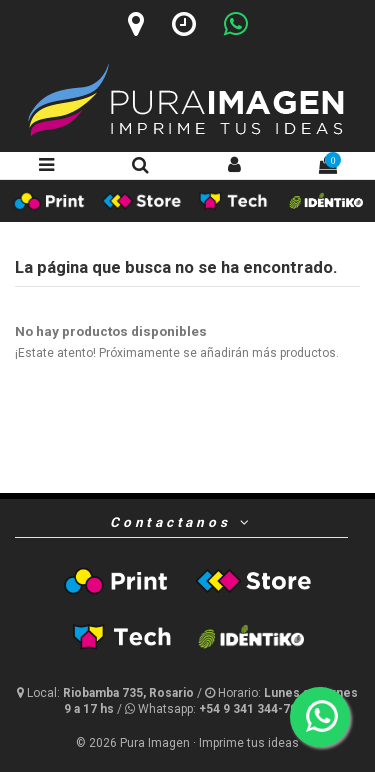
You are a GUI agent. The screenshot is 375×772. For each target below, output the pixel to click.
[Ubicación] (136, 24)
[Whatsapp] (236, 24)
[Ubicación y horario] (107, 693)
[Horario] (184, 24)
